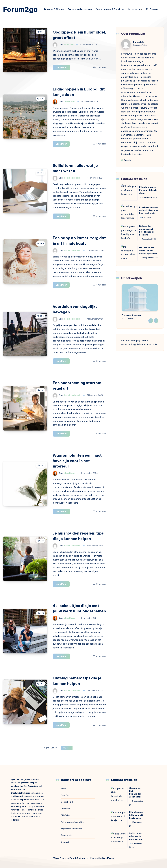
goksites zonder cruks (146, 344)
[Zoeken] (152, 9)
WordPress (108, 858)
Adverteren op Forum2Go (72, 822)
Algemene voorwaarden (72, 829)
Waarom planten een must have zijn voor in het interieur (77, 461)
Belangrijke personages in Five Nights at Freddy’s (147, 230)
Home (64, 789)
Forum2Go (139, 42)
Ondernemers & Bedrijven (110, 9)
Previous (151, 321)
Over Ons (65, 795)
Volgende (67, 748)
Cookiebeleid (67, 802)
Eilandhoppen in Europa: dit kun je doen (148, 190)
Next (156, 321)
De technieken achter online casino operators (148, 251)
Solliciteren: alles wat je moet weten (136, 836)
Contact (65, 842)
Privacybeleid (67, 835)
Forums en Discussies (80, 9)
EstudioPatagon (78, 858)
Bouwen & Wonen (54, 9)
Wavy (56, 858)
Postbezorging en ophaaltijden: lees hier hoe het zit (149, 210)
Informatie (134, 9)
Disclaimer (66, 809)
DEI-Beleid (66, 815)
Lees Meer (63, 68)
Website (126, 160)
